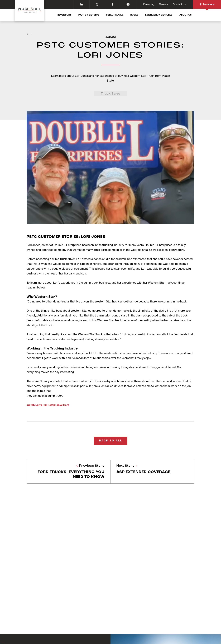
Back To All (111, 441)
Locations (207, 4)
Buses (134, 15)
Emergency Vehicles (159, 15)
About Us (186, 15)
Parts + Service (89, 15)
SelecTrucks (115, 15)
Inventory (64, 15)
